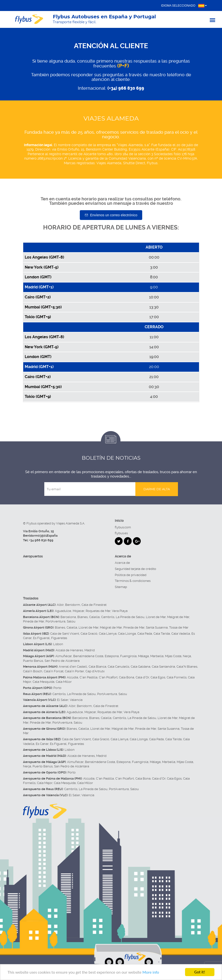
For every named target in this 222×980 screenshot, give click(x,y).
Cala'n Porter (74, 671)
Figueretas (59, 638)
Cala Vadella (181, 634)
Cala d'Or (142, 677)
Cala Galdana (140, 667)
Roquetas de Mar (98, 611)
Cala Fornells (177, 677)
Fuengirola (128, 656)
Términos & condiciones (133, 581)
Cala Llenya (108, 634)
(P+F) (123, 66)
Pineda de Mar (34, 621)
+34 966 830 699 (41, 540)
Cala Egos (158, 677)
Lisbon (58, 644)
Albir (60, 605)
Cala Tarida (162, 634)
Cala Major (45, 783)
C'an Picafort (108, 677)
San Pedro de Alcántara (62, 661)
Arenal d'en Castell (73, 667)
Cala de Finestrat (94, 605)
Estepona (112, 656)
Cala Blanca (97, 667)
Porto (57, 688)
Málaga (143, 656)
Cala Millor (64, 682)
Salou (71, 621)
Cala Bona (127, 677)
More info (151, 972)
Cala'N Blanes (187, 667)
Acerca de (122, 563)
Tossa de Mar (179, 627)
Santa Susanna (157, 627)
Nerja (187, 656)
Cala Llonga (127, 634)
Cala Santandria (163, 667)
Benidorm (73, 605)
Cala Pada (145, 634)
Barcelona (68, 617)
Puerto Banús (33, 661)
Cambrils (108, 617)
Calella (94, 617)
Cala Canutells (118, 667)
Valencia (76, 700)
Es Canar (42, 744)
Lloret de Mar (156, 617)
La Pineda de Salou (130, 617)
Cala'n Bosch (33, 671)
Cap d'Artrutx (95, 671)
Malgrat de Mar (178, 617)
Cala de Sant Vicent (65, 634)
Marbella (157, 656)
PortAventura (55, 621)
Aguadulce (63, 611)
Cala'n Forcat (54, 671)
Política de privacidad (131, 575)
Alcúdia (72, 677)
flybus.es (121, 533)
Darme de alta (157, 489)
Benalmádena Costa (88, 656)
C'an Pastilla (88, 677)
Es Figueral (41, 638)
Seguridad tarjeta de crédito (135, 569)
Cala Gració (89, 634)
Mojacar (78, 611)
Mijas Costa (173, 656)
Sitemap (121, 587)
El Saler (63, 700)
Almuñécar (64, 656)
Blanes (82, 617)
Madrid (90, 650)
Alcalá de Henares (69, 650)
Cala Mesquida (43, 682)
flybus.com (123, 527)
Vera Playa (120, 611)
